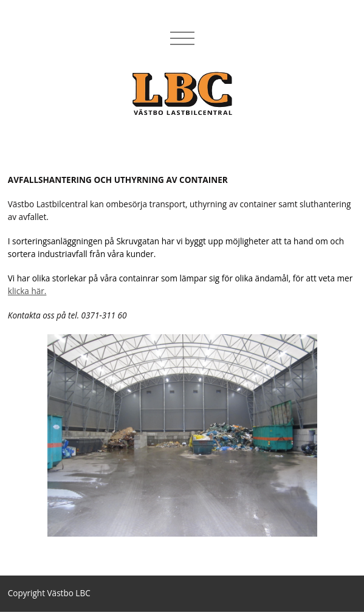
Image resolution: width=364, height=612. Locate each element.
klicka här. (27, 291)
